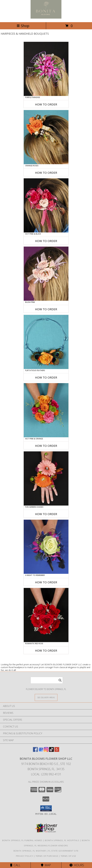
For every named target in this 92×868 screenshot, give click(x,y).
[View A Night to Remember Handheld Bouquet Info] (46, 547)
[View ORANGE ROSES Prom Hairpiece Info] (46, 137)
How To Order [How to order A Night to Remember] (46, 582)
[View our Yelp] (57, 751)
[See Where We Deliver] (46, 697)
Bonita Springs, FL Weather (30, 851)
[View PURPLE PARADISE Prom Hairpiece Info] (46, 69)
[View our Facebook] (35, 751)
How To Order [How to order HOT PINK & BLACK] (46, 241)
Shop (23, 26)
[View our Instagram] (46, 751)
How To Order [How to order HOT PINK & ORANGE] (46, 446)
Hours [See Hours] (77, 865)
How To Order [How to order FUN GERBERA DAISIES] (46, 514)
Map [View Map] (46, 865)
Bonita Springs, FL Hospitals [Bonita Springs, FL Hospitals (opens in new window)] (62, 840)
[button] (46, 808)
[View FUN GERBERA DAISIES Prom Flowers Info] (46, 478)
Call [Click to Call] (15, 865)
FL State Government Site (63, 851)
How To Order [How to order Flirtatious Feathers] (46, 377)
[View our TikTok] (51, 751)
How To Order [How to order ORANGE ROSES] (46, 173)
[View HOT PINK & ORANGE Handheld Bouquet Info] (46, 410)
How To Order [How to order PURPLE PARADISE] (46, 104)
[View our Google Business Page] (41, 751)
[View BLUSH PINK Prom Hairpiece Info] (46, 274)
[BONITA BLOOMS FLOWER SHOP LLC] (46, 18)
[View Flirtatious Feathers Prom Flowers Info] (46, 342)
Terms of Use (68, 856)
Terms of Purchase (47, 856)
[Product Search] (47, 680)
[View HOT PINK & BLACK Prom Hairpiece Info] (46, 205)
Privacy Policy (25, 856)
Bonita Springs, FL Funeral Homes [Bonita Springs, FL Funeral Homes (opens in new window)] (22, 840)
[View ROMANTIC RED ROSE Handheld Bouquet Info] (46, 615)
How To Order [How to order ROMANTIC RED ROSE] (46, 651)
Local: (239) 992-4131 (46, 774)
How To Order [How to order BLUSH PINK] (46, 309)
